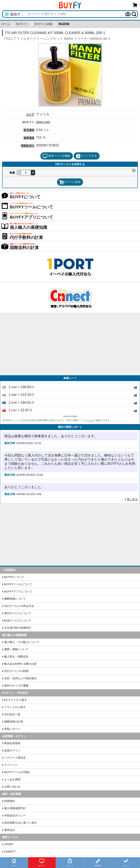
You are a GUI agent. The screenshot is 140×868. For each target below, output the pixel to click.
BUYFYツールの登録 (17, 772)
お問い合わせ (12, 787)
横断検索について (15, 599)
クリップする (86, 156)
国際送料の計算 (14, 722)
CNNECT (10, 852)
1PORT (9, 844)
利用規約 (10, 801)
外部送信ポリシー (15, 815)
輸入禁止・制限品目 (16, 657)
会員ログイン (12, 750)
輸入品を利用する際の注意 (20, 664)
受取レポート (12, 729)
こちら (90, 420)
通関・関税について (16, 649)
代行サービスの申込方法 (19, 606)
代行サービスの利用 (16, 671)
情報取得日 (28, 146)
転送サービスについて (18, 620)
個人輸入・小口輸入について (22, 642)
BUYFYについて (14, 577)
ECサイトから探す (16, 700)
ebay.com (43, 122)
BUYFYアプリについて (18, 591)
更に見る (132, 499)
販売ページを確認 (56, 156)
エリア (30, 114)
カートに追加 (70, 182)
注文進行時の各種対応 (18, 628)
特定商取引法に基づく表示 (20, 823)
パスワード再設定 (15, 758)
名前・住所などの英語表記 (20, 678)
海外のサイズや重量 (16, 686)
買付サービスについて (18, 613)
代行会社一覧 (12, 714)
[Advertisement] (70, 344)
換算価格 (29, 138)
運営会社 (10, 830)
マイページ (11, 765)
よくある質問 (12, 779)
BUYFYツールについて (18, 584)
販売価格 (29, 130)
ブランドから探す (15, 707)
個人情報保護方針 (15, 808)
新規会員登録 (12, 743)
